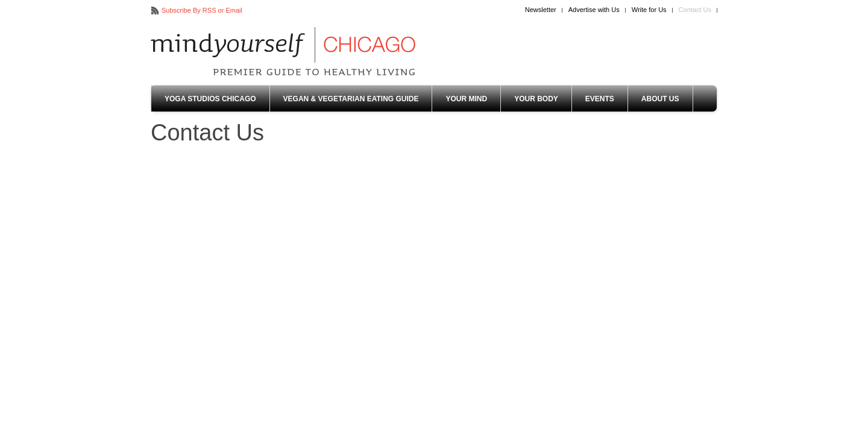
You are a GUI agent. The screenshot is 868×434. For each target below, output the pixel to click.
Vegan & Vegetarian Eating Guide (351, 99)
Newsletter (541, 10)
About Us (660, 99)
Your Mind (466, 99)
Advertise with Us (594, 10)
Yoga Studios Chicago (210, 99)
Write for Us (649, 10)
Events (600, 99)
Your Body (536, 99)
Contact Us (695, 10)
